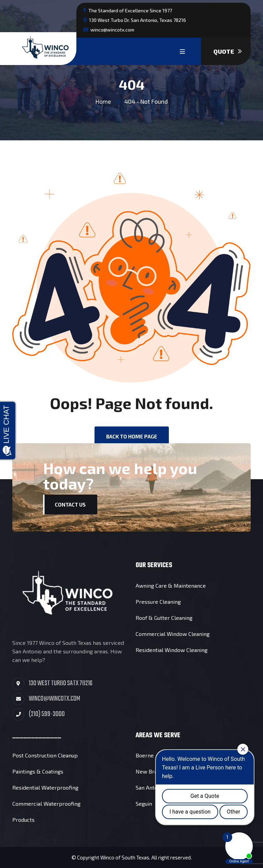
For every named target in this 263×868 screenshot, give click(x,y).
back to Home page (132, 436)
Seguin (144, 803)
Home (103, 101)
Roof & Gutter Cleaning (164, 618)
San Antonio (150, 787)
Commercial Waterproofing (46, 803)
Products (23, 820)
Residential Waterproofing (45, 787)
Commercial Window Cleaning (173, 634)
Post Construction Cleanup (45, 755)
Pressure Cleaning (158, 602)
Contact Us (70, 505)
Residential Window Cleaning (172, 650)
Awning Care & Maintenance (171, 585)
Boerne (145, 755)
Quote (228, 51)
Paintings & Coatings (38, 771)
